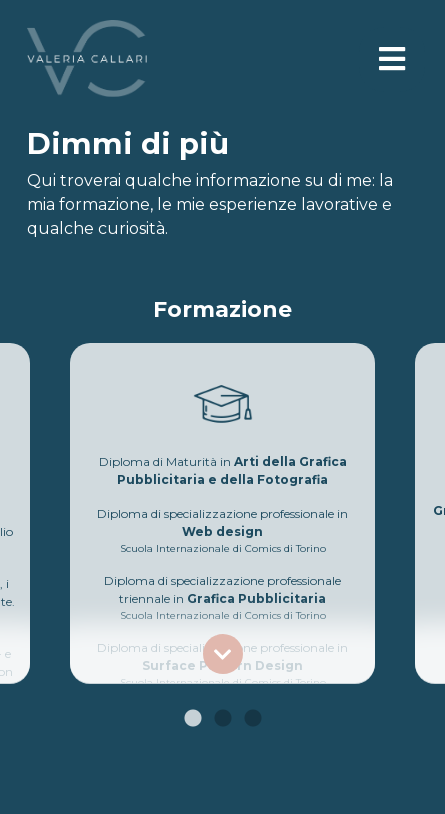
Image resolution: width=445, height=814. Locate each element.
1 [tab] (193, 719)
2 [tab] (223, 719)
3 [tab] (253, 719)
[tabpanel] (222, 500)
